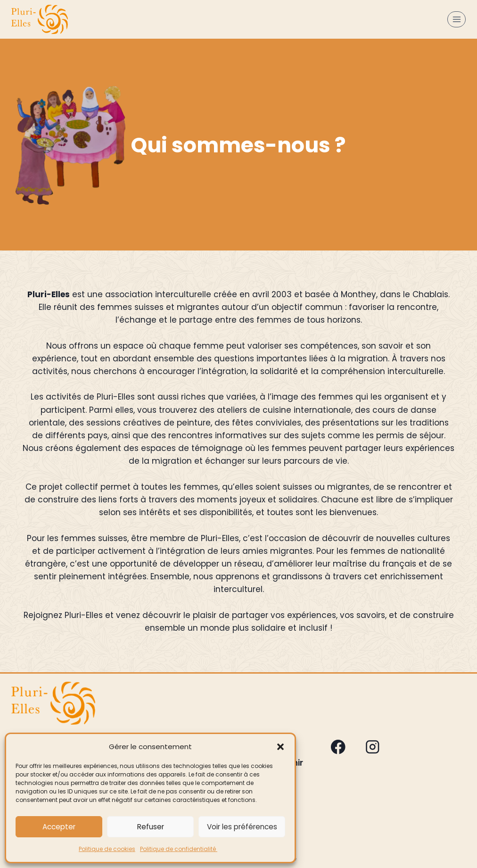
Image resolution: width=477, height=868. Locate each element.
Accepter (59, 826)
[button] (280, 747)
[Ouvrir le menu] (456, 19)
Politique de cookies (107, 849)
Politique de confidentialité (179, 849)
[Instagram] (372, 747)
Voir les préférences (242, 826)
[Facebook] (338, 747)
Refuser (151, 826)
